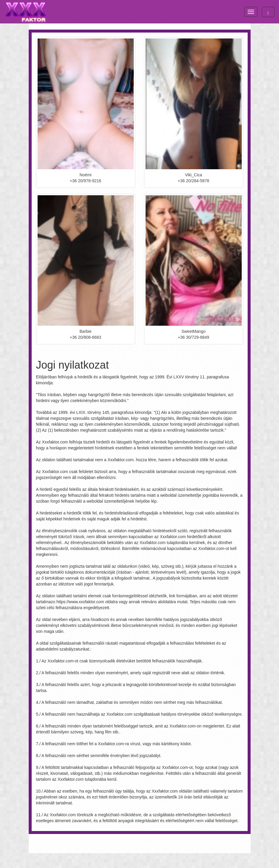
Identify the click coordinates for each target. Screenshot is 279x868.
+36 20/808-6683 (86, 337)
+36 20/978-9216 (86, 181)
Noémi (86, 175)
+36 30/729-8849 (193, 337)
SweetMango (193, 331)
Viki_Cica (193, 175)
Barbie (86, 331)
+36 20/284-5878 (193, 181)
